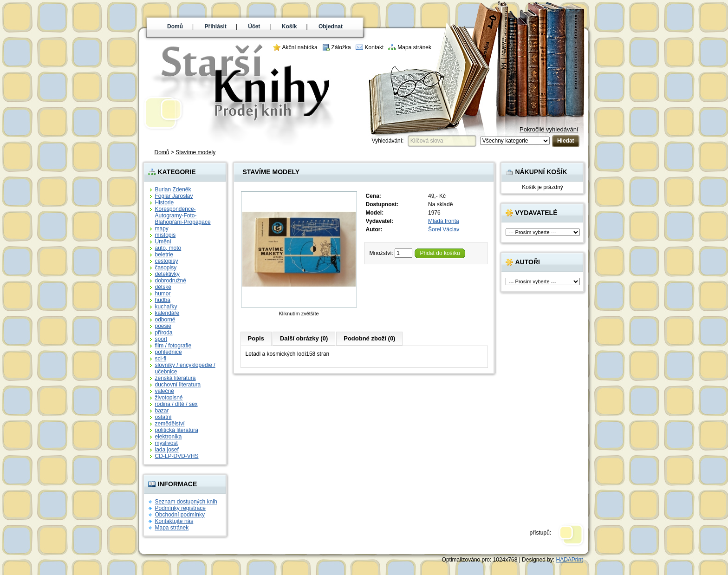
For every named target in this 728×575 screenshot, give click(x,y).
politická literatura (177, 430)
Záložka (341, 47)
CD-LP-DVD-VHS (177, 456)
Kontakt (374, 47)
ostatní (163, 417)
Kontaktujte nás (174, 521)
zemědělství (170, 424)
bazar (162, 411)
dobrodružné (171, 281)
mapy (162, 229)
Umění (163, 242)
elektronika (169, 437)
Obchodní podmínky (180, 515)
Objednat (331, 26)
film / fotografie (173, 346)
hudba (163, 300)
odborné (165, 320)
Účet (254, 26)
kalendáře (167, 313)
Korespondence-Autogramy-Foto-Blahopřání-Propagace (183, 216)
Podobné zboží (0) (369, 338)
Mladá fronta (444, 221)
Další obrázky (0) (304, 338)
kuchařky (166, 307)
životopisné (169, 398)
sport (161, 339)
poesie (163, 326)
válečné (165, 391)
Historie (165, 203)
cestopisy (167, 261)
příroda (164, 333)
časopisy (166, 268)
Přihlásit (216, 26)
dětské (163, 287)
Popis (256, 338)
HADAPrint (569, 560)
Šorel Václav (444, 229)
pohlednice (169, 352)
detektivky (167, 274)
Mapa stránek (414, 47)
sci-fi (161, 359)
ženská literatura (175, 378)
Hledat (566, 141)
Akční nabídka (300, 47)
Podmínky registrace (180, 508)
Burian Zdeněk (173, 189)
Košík (289, 26)
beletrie (164, 255)
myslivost (166, 443)
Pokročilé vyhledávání (549, 129)
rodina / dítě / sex (176, 404)
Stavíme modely (195, 152)
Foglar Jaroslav (174, 196)
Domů (175, 26)
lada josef (167, 450)
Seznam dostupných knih (186, 502)
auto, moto (168, 248)
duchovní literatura (178, 385)
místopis (166, 235)
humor (163, 294)
